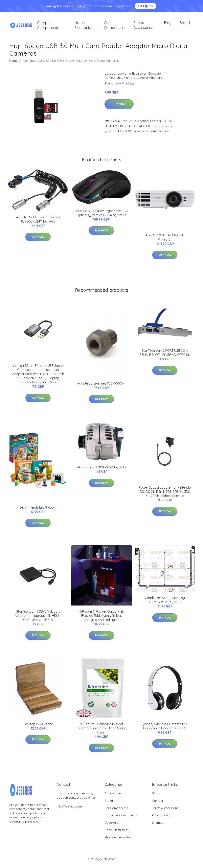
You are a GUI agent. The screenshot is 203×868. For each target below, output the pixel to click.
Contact (158, 803)
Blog (168, 24)
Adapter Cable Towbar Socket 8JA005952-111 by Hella (38, 221)
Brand (185, 24)
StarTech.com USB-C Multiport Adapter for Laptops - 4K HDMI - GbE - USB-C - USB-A (38, 618)
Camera (142, 80)
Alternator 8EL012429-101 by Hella (101, 469)
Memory (129, 80)
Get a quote (146, 6)
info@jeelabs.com (69, 809)
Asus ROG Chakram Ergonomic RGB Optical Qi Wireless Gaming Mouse (101, 215)
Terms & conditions (165, 810)
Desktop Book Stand (38, 726)
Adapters (156, 80)
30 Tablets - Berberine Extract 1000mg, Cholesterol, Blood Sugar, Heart (101, 730)
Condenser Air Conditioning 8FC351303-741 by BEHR (165, 602)
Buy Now (119, 106)
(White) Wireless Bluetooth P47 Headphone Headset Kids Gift (165, 728)
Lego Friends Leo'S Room (38, 509)
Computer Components (48, 26)
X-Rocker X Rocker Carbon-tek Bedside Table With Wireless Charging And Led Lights (101, 618)
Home (13, 63)
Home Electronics (83, 26)
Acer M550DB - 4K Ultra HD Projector (165, 239)
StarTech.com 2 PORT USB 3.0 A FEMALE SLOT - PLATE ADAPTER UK (165, 355)
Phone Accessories (143, 26)
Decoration (112, 825)
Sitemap (158, 825)
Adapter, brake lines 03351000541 (101, 385)
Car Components (115, 26)
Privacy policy (162, 817)
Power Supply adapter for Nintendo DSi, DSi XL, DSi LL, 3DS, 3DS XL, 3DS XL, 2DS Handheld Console (165, 494)
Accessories (113, 796)
